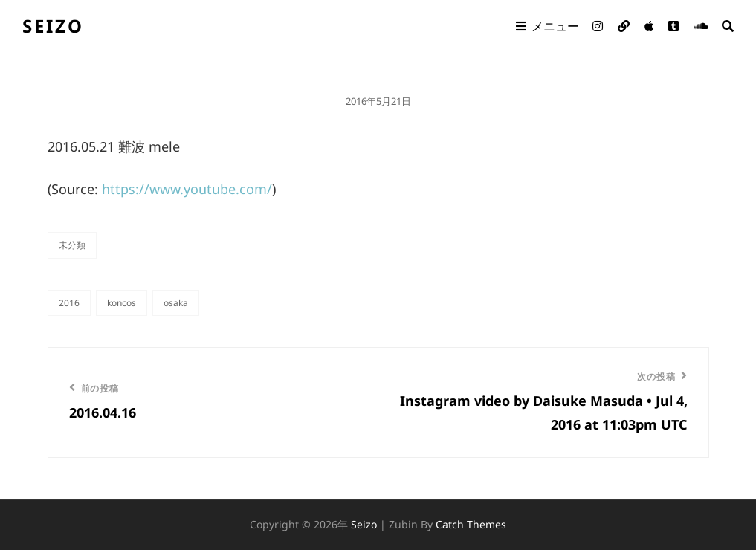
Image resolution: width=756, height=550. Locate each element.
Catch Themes (471, 524)
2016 (69, 303)
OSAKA (176, 303)
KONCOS (122, 303)
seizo (53, 26)
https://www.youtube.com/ (187, 189)
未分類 (72, 245)
